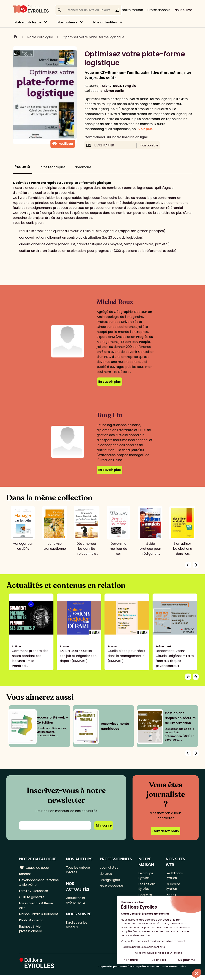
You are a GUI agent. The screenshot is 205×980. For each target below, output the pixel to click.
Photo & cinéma (32, 929)
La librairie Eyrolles (173, 887)
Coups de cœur (35, 868)
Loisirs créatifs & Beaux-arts (38, 908)
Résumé (22, 167)
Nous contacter (112, 887)
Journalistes (109, 867)
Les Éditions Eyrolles (147, 887)
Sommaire (83, 167)
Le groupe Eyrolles (146, 876)
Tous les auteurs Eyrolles (79, 870)
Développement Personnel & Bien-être (37, 883)
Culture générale (33, 899)
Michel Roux (112, 86)
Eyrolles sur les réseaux (78, 927)
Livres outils (114, 91)
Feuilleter (63, 144)
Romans (26, 874)
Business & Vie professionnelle (31, 938)
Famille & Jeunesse (34, 892)
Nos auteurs (67, 22)
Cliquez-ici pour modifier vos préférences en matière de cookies (142, 971)
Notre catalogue (28, 22)
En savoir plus (110, 382)
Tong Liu (129, 86)
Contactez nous (166, 831)
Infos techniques (53, 167)
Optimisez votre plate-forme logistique (93, 37)
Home (15, 37)
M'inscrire (104, 825)
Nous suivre (183, 10)
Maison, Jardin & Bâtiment (32, 920)
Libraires (106, 874)
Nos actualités (105, 22)
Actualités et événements (76, 901)
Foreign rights (111, 881)
